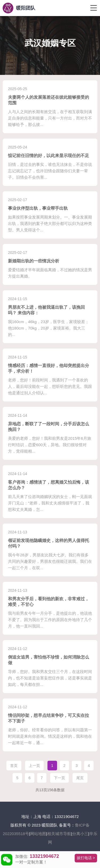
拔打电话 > (86, 858)
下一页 (59, 778)
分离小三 (80, 834)
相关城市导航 (59, 834)
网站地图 (38, 834)
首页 (14, 766)
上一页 (34, 766)
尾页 (80, 778)
